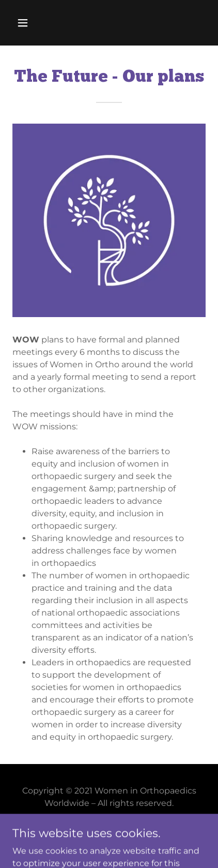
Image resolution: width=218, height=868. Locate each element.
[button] (34, 23)
